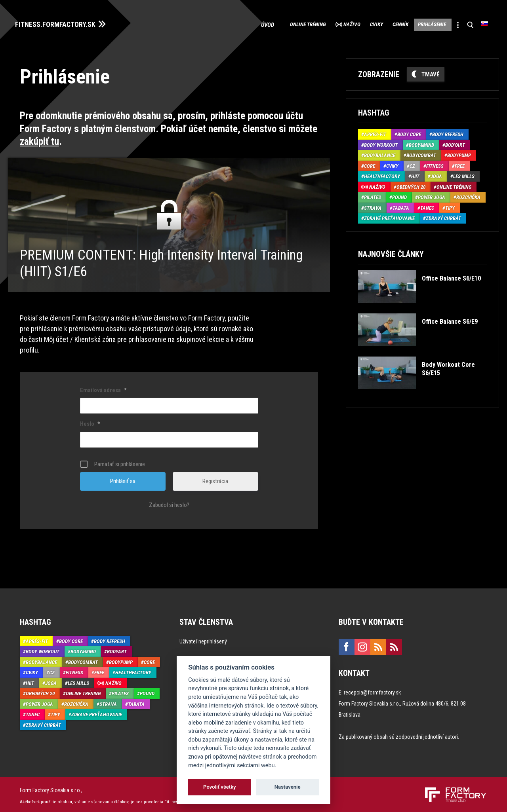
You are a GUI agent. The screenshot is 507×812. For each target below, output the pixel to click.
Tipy (450, 205)
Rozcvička (468, 195)
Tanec (427, 205)
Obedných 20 (411, 184)
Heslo (90, 421)
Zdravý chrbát (443, 216)
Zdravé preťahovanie (389, 216)
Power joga (432, 195)
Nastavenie (288, 787)
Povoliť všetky (219, 787)
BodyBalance (380, 153)
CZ (412, 163)
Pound (399, 195)
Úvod (218, 24)
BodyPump (459, 153)
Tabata (401, 205)
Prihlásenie (419, 24)
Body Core (409, 132)
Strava (373, 205)
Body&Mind (421, 142)
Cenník (378, 24)
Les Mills (464, 174)
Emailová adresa (103, 387)
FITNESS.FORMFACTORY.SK (64, 23)
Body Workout (381, 142)
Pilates (373, 195)
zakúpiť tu (39, 139)
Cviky (347, 24)
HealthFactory (382, 174)
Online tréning (261, 24)
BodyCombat (421, 153)
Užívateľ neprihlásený (203, 639)
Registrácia (215, 478)
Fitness (435, 163)
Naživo (314, 24)
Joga (436, 174)
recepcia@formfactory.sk (372, 690)
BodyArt (455, 142)
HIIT (415, 174)
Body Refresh (448, 132)
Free (460, 163)
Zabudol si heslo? (169, 502)
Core (370, 163)
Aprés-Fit (375, 132)
